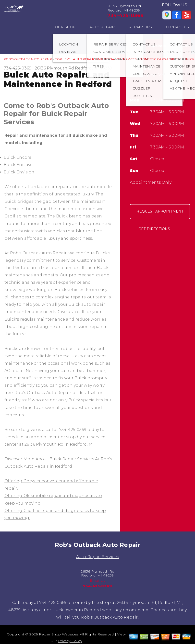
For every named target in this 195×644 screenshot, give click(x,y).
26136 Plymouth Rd (54, 68)
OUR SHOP (65, 27)
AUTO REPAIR (102, 27)
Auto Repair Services (98, 557)
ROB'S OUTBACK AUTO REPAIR (28, 59)
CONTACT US (177, 27)
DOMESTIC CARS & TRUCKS (160, 59)
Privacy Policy (70, 641)
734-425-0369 (125, 15)
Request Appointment (160, 211)
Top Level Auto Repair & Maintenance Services (96, 59)
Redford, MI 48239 (94, 68)
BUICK (189, 59)
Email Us (98, 580)
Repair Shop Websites (59, 634)
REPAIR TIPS (140, 27)
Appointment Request (168, 46)
